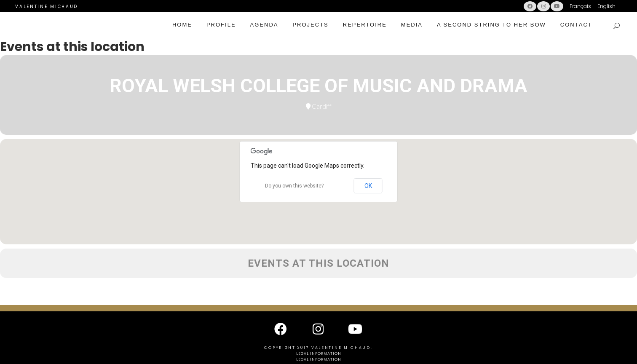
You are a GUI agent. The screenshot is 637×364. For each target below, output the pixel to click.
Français (580, 6)
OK (368, 186)
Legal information (319, 353)
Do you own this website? (294, 186)
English (606, 6)
